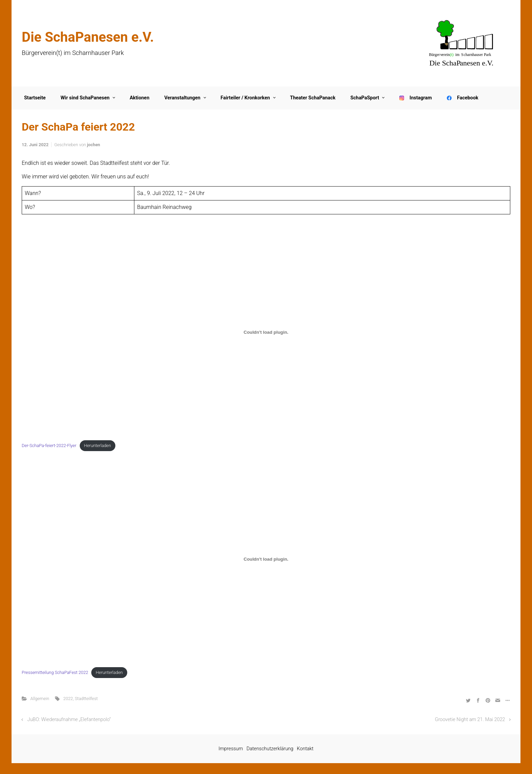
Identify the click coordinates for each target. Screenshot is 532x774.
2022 (68, 699)
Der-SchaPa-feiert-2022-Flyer (49, 446)
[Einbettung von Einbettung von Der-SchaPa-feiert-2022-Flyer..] (266, 332)
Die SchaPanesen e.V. (88, 37)
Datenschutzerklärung (270, 749)
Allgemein (40, 699)
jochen (94, 145)
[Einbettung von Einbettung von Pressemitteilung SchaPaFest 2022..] (266, 559)
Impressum (231, 749)
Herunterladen (97, 446)
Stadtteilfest (87, 699)
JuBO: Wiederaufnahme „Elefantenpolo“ (69, 720)
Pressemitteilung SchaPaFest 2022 (55, 672)
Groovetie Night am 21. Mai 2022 (470, 720)
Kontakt (305, 749)
